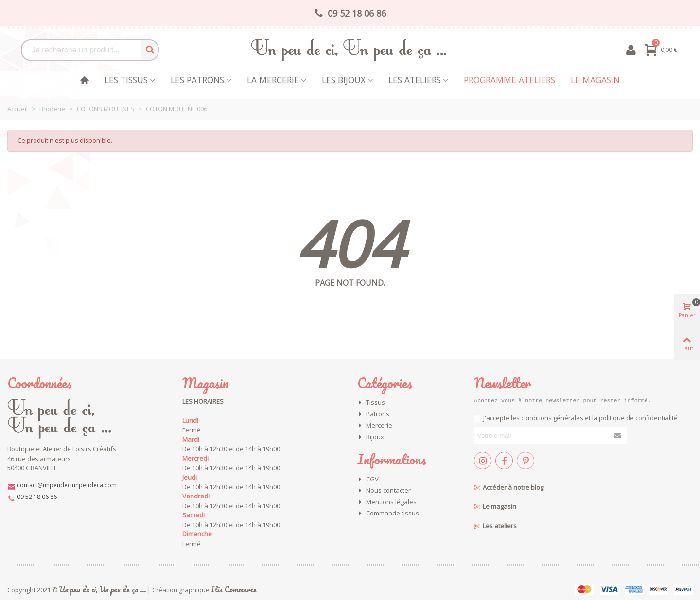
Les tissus (126, 80)
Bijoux (371, 437)
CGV (368, 480)
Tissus (371, 403)
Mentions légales (387, 502)
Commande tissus (388, 514)
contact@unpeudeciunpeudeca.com (67, 485)
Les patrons (197, 80)
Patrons (373, 414)
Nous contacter (384, 491)
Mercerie (375, 426)
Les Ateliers (415, 80)
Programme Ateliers (509, 80)
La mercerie (273, 80)
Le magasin (595, 80)
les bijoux (344, 80)
